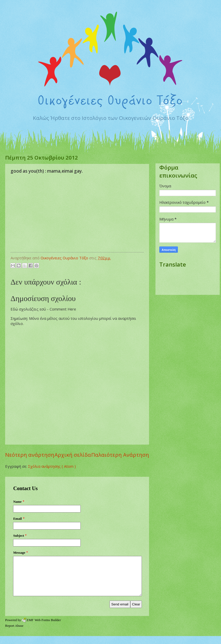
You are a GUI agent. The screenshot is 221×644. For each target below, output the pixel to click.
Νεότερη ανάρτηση (30, 455)
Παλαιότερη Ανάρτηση (120, 455)
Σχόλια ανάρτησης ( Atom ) (52, 466)
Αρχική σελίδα (73, 455)
